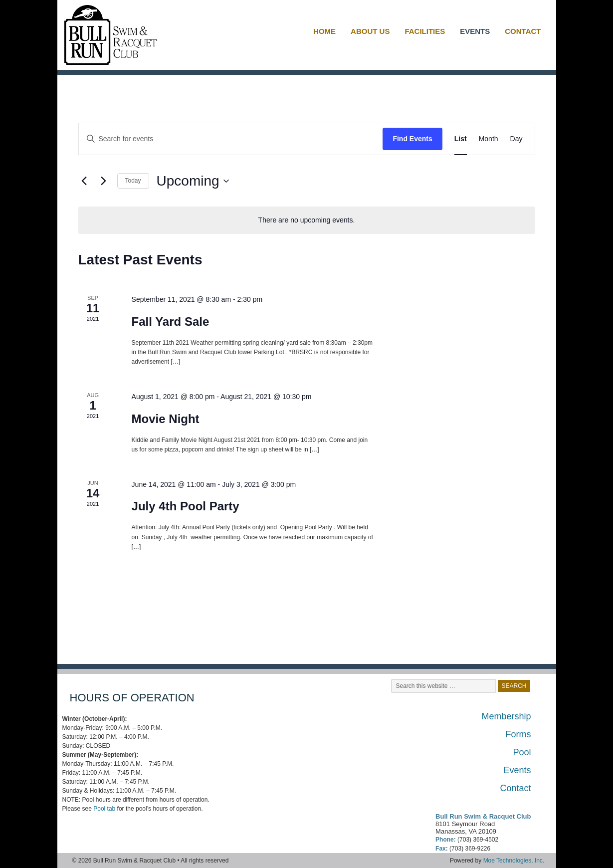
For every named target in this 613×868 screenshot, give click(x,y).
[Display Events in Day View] (516, 139)
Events (517, 770)
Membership (506, 716)
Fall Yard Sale (171, 322)
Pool (522, 752)
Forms (518, 734)
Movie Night (166, 419)
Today (133, 181)
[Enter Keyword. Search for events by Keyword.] (231, 139)
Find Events (412, 139)
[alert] (307, 220)
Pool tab (104, 809)
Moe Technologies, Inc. (514, 861)
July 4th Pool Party (186, 506)
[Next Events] (104, 181)
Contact (515, 788)
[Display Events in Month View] (489, 139)
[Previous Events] (84, 181)
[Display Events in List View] (461, 139)
